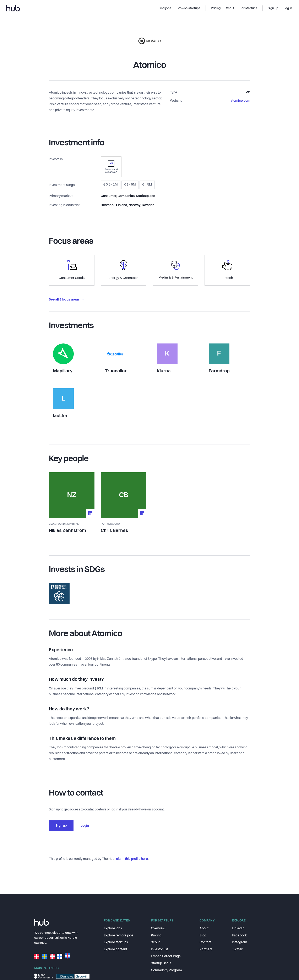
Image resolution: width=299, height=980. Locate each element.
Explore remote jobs (119, 936)
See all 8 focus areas (66, 300)
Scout (155, 942)
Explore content (115, 949)
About (204, 929)
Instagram (240, 942)
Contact (205, 942)
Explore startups (116, 942)
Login (85, 826)
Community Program (166, 970)
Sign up (61, 826)
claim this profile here (132, 859)
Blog (203, 936)
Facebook (239, 936)
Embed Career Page (166, 956)
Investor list (159, 949)
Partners (206, 949)
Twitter (237, 949)
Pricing (156, 936)
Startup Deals (161, 963)
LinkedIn (238, 929)
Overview (158, 929)
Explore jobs (113, 929)
